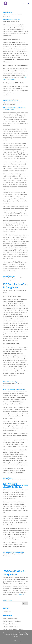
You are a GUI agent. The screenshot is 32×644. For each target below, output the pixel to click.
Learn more (16, 636)
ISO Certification (8, 12)
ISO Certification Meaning (10, 382)
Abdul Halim (8, 14)
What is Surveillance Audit (11, 618)
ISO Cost (13, 280)
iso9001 (13, 104)
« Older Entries (7, 600)
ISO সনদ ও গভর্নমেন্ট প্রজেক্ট (11, 100)
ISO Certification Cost (9, 276)
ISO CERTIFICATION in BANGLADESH (13, 552)
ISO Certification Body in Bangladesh (14, 630)
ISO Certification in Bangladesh (12, 621)
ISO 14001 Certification (10, 624)
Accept (16, 640)
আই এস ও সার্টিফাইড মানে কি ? (11, 627)
